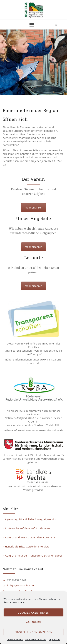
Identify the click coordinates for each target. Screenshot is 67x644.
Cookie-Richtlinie (15, 639)
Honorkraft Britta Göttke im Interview (27, 547)
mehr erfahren (33, 208)
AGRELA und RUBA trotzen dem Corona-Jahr (31, 537)
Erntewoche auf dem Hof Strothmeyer (28, 528)
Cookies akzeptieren (33, 613)
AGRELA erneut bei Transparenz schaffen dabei (33, 556)
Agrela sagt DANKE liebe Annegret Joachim (31, 519)
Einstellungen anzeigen (34, 632)
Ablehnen (34, 622)
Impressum (55, 639)
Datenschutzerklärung (36, 639)
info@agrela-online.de (20, 585)
